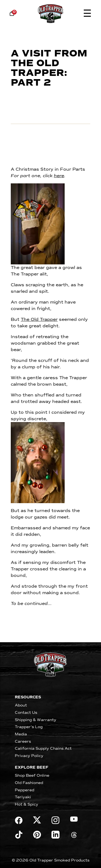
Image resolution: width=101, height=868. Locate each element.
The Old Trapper (39, 319)
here (59, 176)
